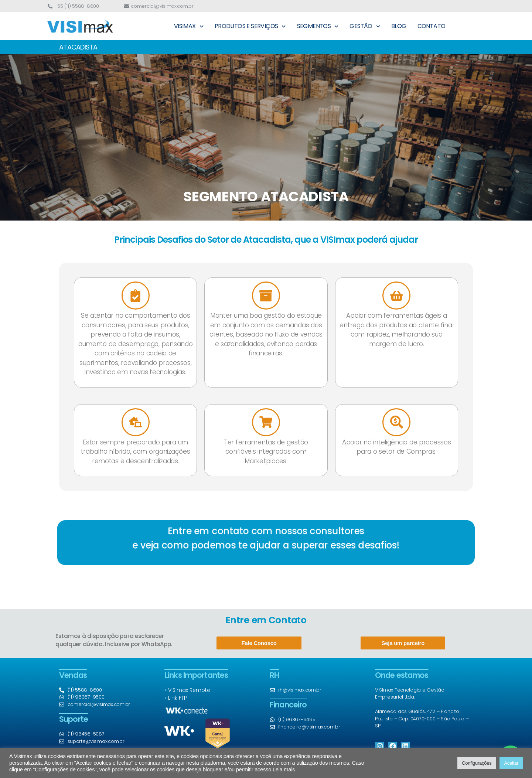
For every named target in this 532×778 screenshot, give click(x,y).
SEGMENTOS (318, 26)
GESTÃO (365, 26)
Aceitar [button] (511, 763)
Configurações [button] (477, 763)
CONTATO (432, 26)
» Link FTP (176, 698)
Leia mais (284, 770)
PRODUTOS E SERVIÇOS (250, 26)
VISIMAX (189, 26)
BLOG (399, 26)
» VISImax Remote (187, 690)
